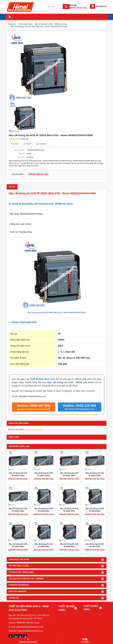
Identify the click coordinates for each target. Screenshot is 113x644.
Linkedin (41, 144)
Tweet (27, 144)
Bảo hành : (21, 157)
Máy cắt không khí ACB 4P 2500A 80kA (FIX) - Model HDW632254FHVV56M (56, 313)
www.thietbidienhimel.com (30, 631)
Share (15, 144)
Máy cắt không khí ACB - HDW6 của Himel (71, 382)
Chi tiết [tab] (12, 187)
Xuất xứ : (22, 154)
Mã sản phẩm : (20, 150)
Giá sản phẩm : (18, 174)
